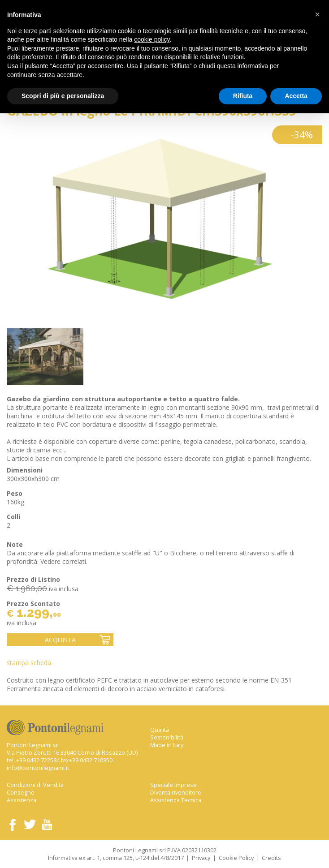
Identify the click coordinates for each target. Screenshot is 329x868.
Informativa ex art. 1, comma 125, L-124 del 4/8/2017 (116, 858)
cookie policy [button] (152, 39)
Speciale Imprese (173, 785)
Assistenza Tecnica (176, 800)
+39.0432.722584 (38, 760)
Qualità (160, 730)
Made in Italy (167, 745)
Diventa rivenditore (176, 793)
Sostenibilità (167, 737)
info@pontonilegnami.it (38, 768)
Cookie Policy (236, 858)
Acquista (60, 640)
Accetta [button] (296, 96)
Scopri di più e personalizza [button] (63, 96)
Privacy (201, 858)
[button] (317, 14)
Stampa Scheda (29, 663)
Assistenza (22, 800)
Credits (271, 858)
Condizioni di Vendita (35, 785)
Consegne (21, 793)
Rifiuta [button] (243, 96)
